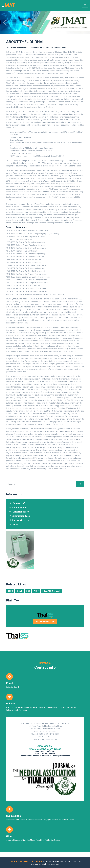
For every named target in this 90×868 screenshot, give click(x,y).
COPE (10, 591)
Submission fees (19, 516)
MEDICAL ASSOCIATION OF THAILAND (27, 861)
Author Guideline (20, 520)
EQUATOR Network (51, 591)
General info (17, 503)
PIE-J (36, 591)
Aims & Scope (18, 507)
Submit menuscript (45, 622)
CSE (28, 591)
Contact (15, 524)
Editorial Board (19, 512)
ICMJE (20, 591)
